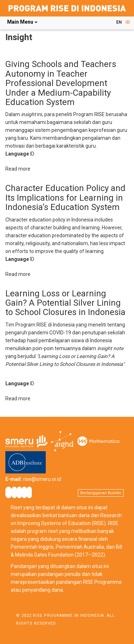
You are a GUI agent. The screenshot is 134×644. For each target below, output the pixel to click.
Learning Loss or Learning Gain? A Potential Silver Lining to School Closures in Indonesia (65, 303)
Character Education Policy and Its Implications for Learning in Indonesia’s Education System (65, 198)
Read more (18, 169)
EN (119, 22)
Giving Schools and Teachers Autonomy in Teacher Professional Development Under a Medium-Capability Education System (61, 83)
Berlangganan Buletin (101, 493)
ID (128, 22)
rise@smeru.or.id (42, 479)
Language (17, 154)
